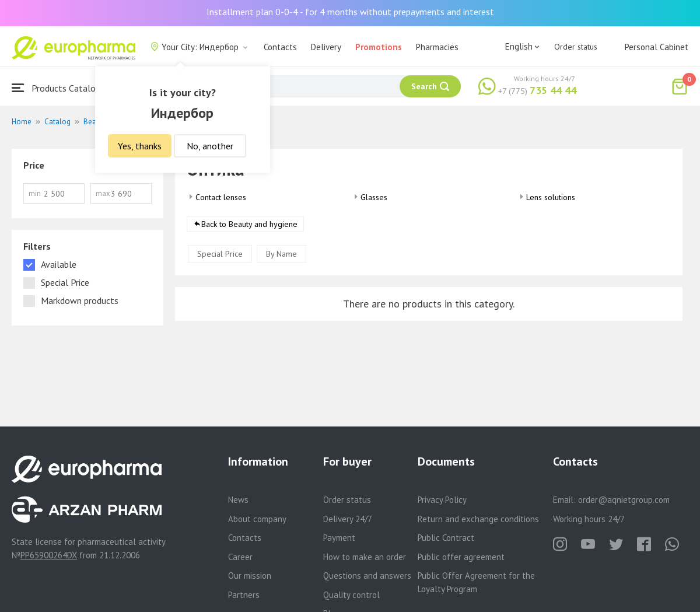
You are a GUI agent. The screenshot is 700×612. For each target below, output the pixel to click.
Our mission (250, 576)
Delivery (326, 47)
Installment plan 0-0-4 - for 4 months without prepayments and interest (350, 12)
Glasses (374, 197)
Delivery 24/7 (348, 519)
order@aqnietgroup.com (624, 500)
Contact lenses (221, 197)
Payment (339, 538)
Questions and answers (367, 576)
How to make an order (365, 557)
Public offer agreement (461, 557)
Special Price (220, 254)
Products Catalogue (61, 88)
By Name (281, 254)
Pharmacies (437, 47)
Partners (244, 595)
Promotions (379, 47)
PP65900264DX (49, 555)
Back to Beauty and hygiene (249, 224)
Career (240, 557)
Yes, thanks (140, 146)
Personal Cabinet (657, 47)
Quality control (351, 595)
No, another (210, 146)
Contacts (280, 47)
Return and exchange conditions (478, 519)
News (238, 500)
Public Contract (446, 538)
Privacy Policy (442, 500)
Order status (576, 47)
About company (257, 519)
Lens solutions (551, 197)
